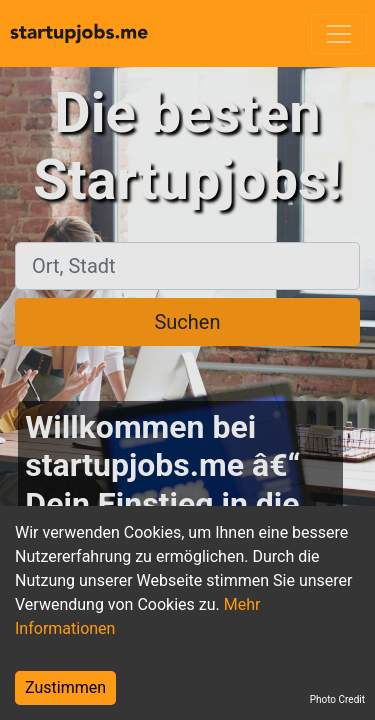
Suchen (187, 322)
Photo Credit (337, 699)
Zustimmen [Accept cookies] (65, 687)
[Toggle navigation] (339, 34)
